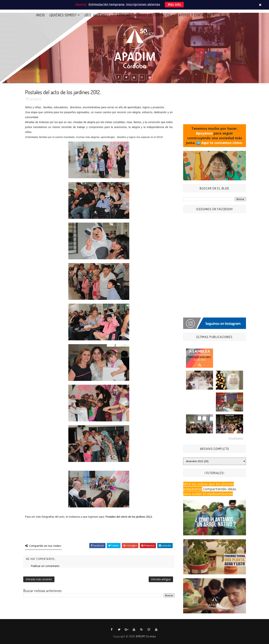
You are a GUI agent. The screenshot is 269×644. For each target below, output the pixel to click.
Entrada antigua (161, 579)
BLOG (223, 15)
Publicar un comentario (45, 566)
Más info (174, 5)
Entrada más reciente (39, 579)
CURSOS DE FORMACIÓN (153, 15)
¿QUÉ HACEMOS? (97, 15)
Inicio (40, 15)
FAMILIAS (124, 15)
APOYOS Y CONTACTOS (195, 15)
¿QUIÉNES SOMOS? (63, 15)
